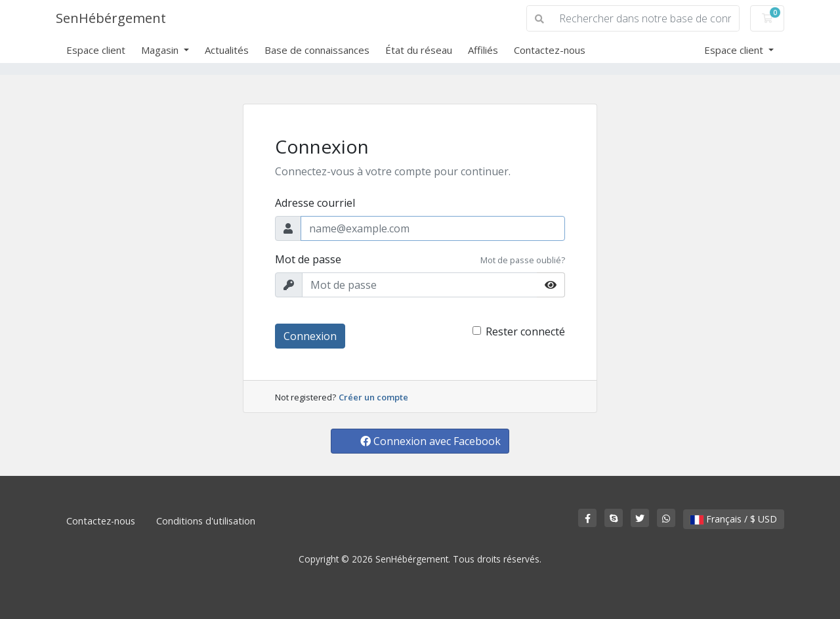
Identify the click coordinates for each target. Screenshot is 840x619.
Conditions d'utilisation (206, 521)
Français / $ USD (734, 519)
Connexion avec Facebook (430, 441)
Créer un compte (373, 397)
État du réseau (419, 50)
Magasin (161, 50)
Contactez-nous (550, 50)
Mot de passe (308, 259)
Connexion (310, 336)
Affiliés (483, 50)
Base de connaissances (317, 50)
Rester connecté (525, 331)
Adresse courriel (315, 203)
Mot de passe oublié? (523, 260)
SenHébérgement (111, 18)
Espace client (96, 50)
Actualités (227, 50)
